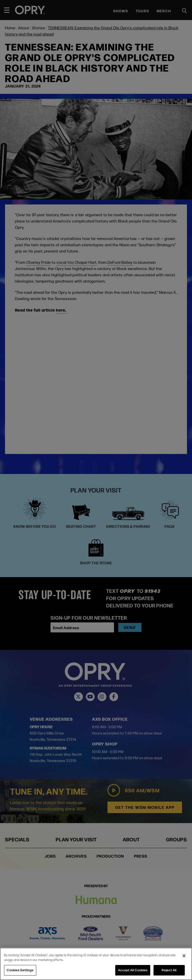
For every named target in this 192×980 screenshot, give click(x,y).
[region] (96, 964)
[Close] (184, 956)
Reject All (169, 970)
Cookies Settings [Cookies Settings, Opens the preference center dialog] (20, 970)
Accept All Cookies (133, 970)
